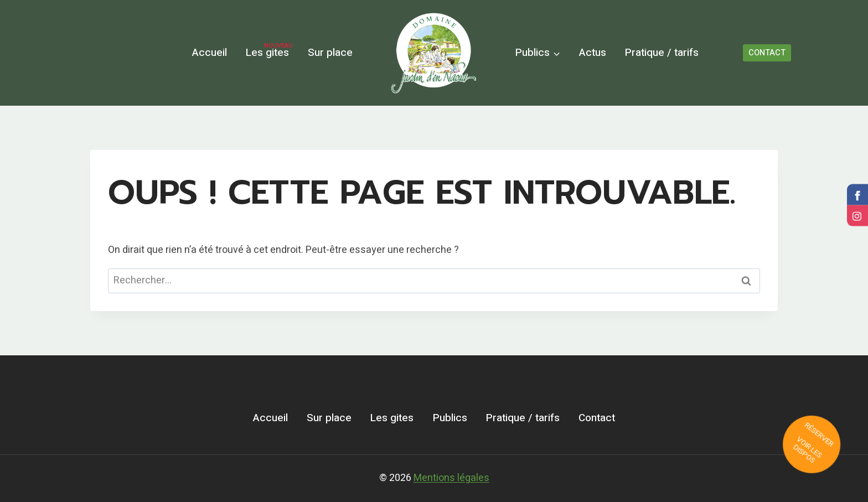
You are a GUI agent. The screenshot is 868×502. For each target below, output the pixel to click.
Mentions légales (451, 478)
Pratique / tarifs (662, 53)
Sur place (330, 53)
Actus (593, 53)
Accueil (210, 53)
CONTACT (767, 53)
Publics (450, 418)
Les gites (269, 51)
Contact (597, 418)
